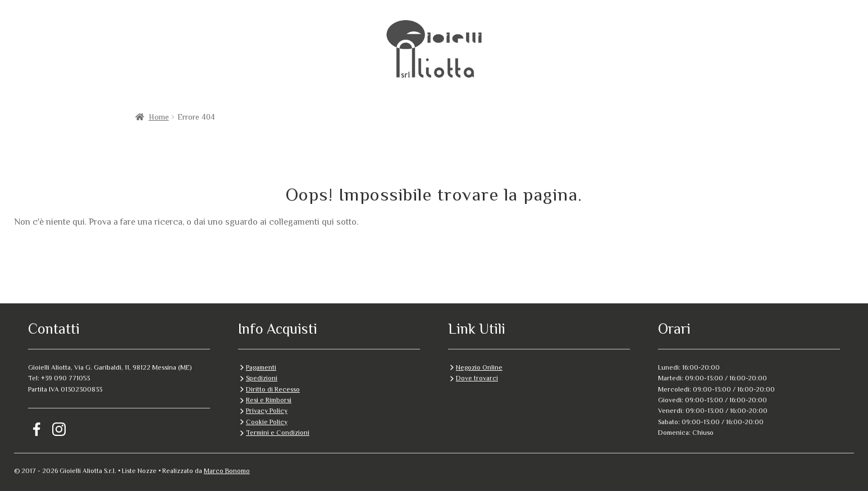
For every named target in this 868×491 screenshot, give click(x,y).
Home (159, 117)
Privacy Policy (267, 411)
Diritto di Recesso (273, 389)
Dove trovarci (477, 378)
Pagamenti (261, 367)
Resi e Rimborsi (269, 400)
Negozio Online (479, 367)
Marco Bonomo (227, 471)
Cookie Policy (267, 422)
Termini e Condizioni (278, 433)
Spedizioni (262, 378)
